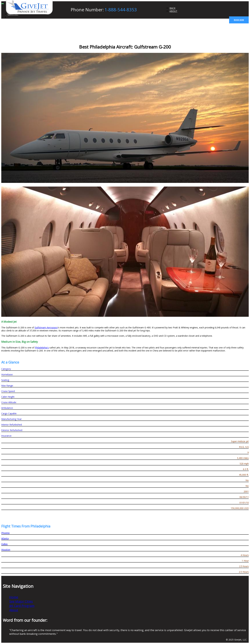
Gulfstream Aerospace (46, 327)
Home (14, 597)
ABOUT (173, 11)
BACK (172, 8)
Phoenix (5, 533)
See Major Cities (21, 601)
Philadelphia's (42, 348)
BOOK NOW (239, 20)
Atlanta (5, 538)
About (14, 610)
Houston (6, 550)
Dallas (4, 544)
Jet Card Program (22, 606)
